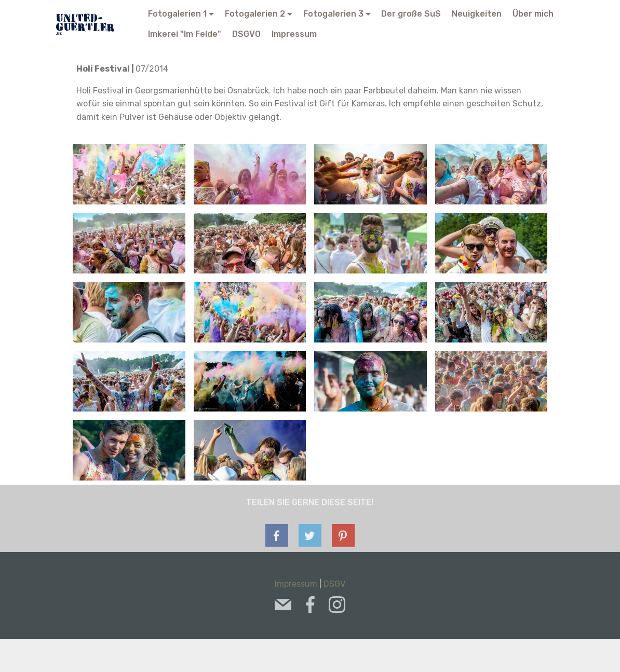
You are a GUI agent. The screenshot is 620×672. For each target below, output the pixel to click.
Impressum (294, 34)
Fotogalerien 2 (255, 14)
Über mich (533, 14)
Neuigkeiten (477, 14)
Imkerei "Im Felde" (185, 34)
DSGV (334, 587)
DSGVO (246, 34)
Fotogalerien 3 (333, 14)
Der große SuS (411, 14)
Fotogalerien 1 (177, 14)
